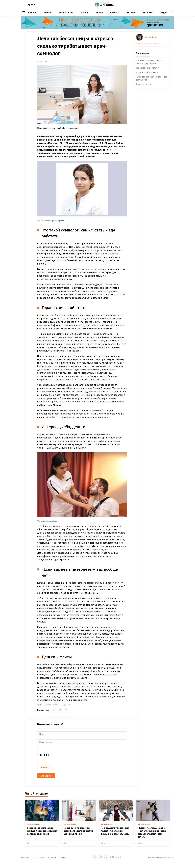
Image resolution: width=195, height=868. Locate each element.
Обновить (41, 771)
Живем (48, 15)
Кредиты (115, 15)
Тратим (84, 15)
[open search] (171, 15)
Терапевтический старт (151, 71)
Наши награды (39, 862)
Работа (44, 708)
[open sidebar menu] (24, 15)
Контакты (52, 862)
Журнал (31, 5)
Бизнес (99, 15)
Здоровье (53, 708)
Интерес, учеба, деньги (151, 76)
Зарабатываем (66, 15)
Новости (32, 15)
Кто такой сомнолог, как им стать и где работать (153, 65)
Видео (164, 15)
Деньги (63, 708)
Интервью (148, 15)
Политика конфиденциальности (160, 862)
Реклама (62, 862)
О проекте (26, 862)
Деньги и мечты (148, 88)
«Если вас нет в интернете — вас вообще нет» (155, 82)
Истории (131, 15)
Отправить (42, 779)
